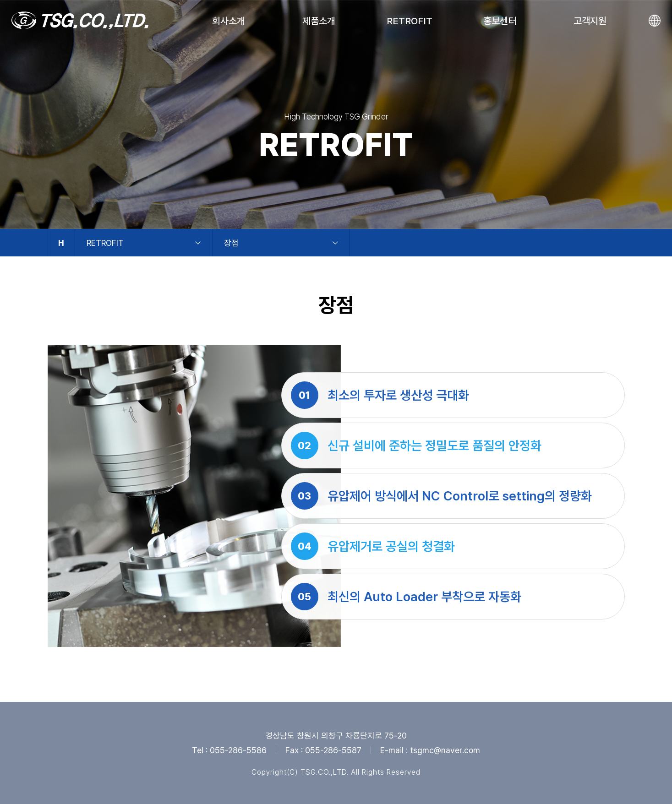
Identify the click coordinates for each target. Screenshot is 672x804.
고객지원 (590, 21)
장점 (231, 243)
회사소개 (229, 21)
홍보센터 (500, 21)
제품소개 (319, 21)
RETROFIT (410, 21)
